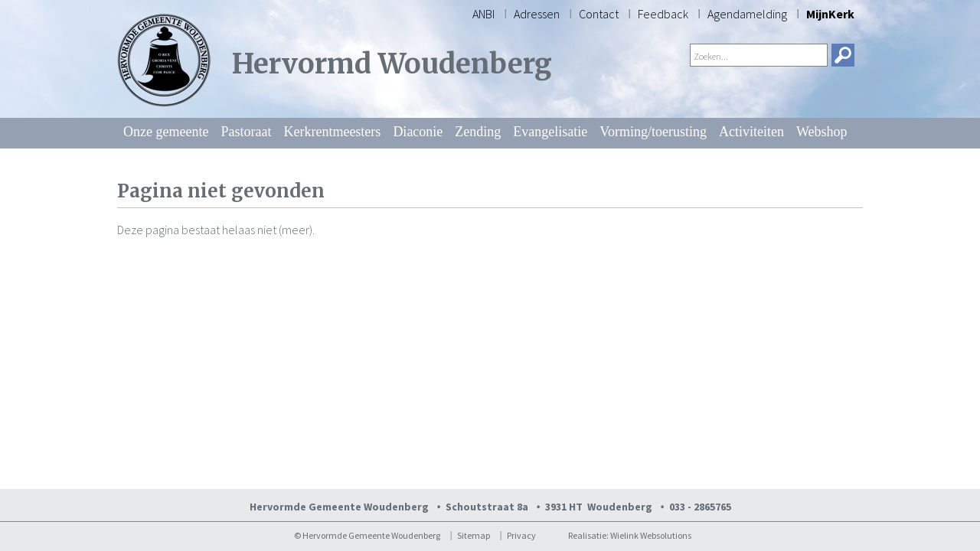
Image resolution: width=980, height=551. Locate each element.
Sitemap (474, 535)
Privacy (521, 535)
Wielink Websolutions (651, 535)
